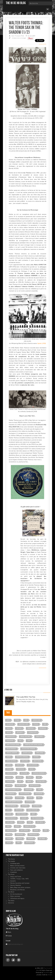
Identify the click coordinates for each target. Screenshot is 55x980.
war (20, 740)
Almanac (11, 903)
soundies (25, 806)
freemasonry (33, 834)
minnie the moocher (29, 748)
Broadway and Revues (17, 890)
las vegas (42, 838)
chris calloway (25, 793)
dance (21, 822)
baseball (31, 838)
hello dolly (39, 736)
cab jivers (25, 761)
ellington (20, 732)
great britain (34, 785)
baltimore (21, 769)
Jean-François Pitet (18, 36)
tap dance (10, 740)
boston (36, 830)
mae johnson (11, 773)
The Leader (12, 861)
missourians (16, 38)
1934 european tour (13, 789)
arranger (23, 38)
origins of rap (29, 826)
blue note (19, 810)
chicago (9, 769)
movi (8, 810)
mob (8, 826)
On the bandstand (16, 894)
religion (20, 838)
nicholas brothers (39, 773)
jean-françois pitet (13, 744)
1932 (46, 830)
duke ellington (11, 806)
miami (9, 842)
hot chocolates (37, 818)
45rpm (29, 777)
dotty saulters (11, 761)
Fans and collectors (16, 870)
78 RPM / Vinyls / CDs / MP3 (19, 879)
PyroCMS (46, 972)
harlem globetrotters (14, 802)
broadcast (10, 724)
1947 (18, 842)
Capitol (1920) (42, 343)
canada (24, 818)
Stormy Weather (16, 885)
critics (9, 797)
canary (9, 777)
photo (17, 826)
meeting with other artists (34, 744)
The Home (11, 859)
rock (20, 781)
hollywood (29, 789)
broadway (43, 728)
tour (39, 797)
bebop (9, 834)
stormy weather (12, 753)
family (9, 732)
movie (9, 728)
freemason (20, 834)
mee (30, 822)
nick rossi (10, 822)
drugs (17, 720)
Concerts (13, 881)
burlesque (37, 806)
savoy (32, 769)
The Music (11, 874)
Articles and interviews (18, 868)
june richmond (33, 810)
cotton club (37, 720)
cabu (29, 740)
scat (39, 777)
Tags (8, 713)
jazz (8, 720)
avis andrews (33, 765)
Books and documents (17, 866)
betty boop (40, 753)
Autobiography (15, 863)
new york (20, 765)
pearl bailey (38, 761)
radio (39, 789)
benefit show (20, 785)
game (9, 785)
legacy (29, 781)
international (11, 818)
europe (19, 777)
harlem (36, 757)
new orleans (11, 830)
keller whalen (21, 814)
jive (26, 720)
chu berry (40, 822)
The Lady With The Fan (26, 697)
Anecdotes (13, 872)
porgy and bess (25, 736)
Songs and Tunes (16, 877)
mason (9, 838)
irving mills (41, 781)
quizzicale (30, 802)
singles (9, 814)
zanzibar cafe (23, 724)
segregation (11, 793)
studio (9, 757)
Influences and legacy (17, 898)
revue (30, 797)
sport (33, 814)
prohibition (29, 842)
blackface (10, 781)
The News (11, 901)
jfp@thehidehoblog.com (15, 944)
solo (45, 724)
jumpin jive (27, 753)
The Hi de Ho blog (16, 3)
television (31, 728)
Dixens (50, 975)
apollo (9, 765)
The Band (11, 892)
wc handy (24, 773)
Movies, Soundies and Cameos (20, 883)
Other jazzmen (15, 896)
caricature (39, 793)
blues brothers (11, 748)
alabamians (11, 736)
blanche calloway (22, 757)
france (36, 724)
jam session (24, 830)
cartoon (19, 728)
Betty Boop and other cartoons (20, 887)
